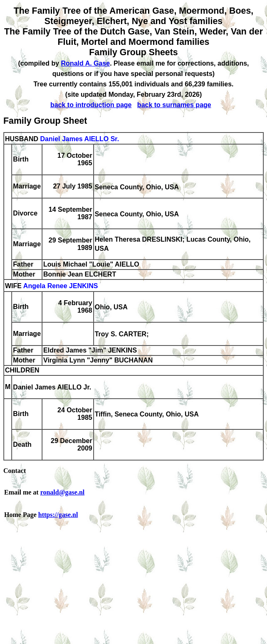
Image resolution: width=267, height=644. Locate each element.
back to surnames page (174, 105)
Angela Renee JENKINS (61, 286)
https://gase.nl (58, 515)
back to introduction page (91, 105)
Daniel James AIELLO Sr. (79, 139)
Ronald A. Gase (86, 63)
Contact (15, 471)
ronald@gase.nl (63, 492)
